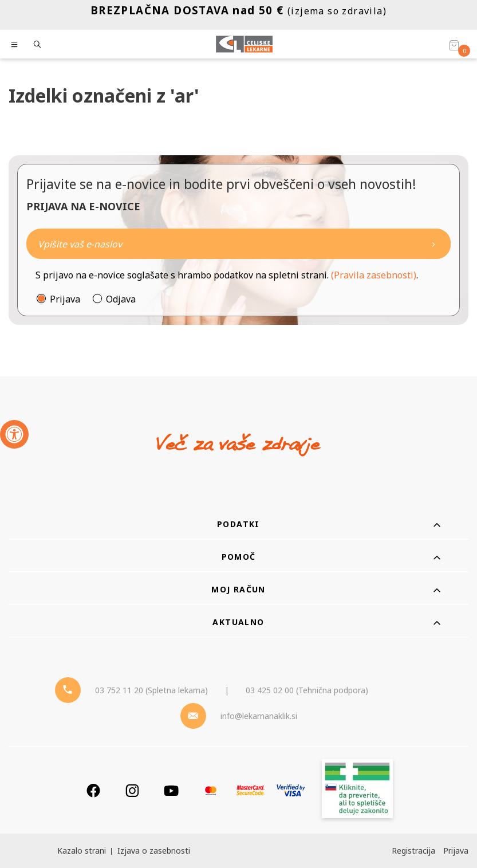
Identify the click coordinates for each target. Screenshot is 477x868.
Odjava (121, 299)
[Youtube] (171, 790)
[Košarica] (454, 45)
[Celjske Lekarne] (244, 44)
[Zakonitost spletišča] (357, 790)
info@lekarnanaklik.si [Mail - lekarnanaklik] (259, 716)
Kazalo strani (82, 851)
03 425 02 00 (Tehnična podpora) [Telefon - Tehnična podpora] (307, 690)
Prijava (65, 299)
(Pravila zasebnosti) (374, 275)
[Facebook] (93, 790)
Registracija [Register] (413, 851)
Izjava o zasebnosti (154, 851)
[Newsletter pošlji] (433, 244)
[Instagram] (132, 790)
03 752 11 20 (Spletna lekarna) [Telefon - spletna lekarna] (151, 690)
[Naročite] (238, 244)
